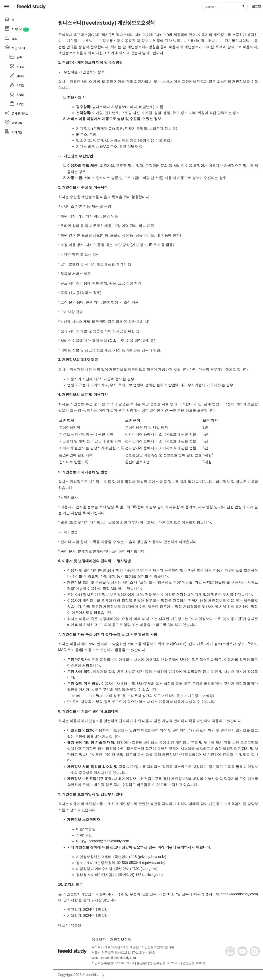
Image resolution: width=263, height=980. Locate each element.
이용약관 (99, 940)
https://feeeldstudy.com (239, 894)
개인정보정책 (121, 940)
